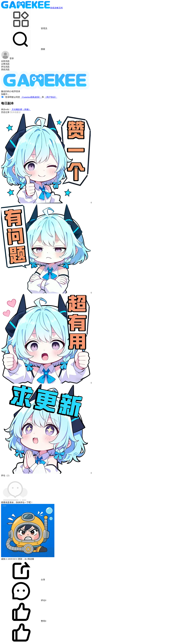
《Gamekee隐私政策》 (31, 97)
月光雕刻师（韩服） (21, 109)
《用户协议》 (51, 97)
